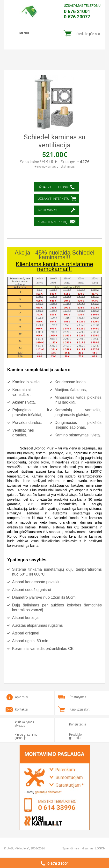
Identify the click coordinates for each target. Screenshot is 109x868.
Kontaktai (22, 709)
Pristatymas (78, 697)
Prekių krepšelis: (88, 34)
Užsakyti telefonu (53, 187)
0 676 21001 (58, 864)
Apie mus (21, 697)
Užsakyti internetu (54, 199)
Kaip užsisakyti (80, 709)
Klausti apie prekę (52, 222)
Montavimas (47, 210)
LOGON (100, 848)
